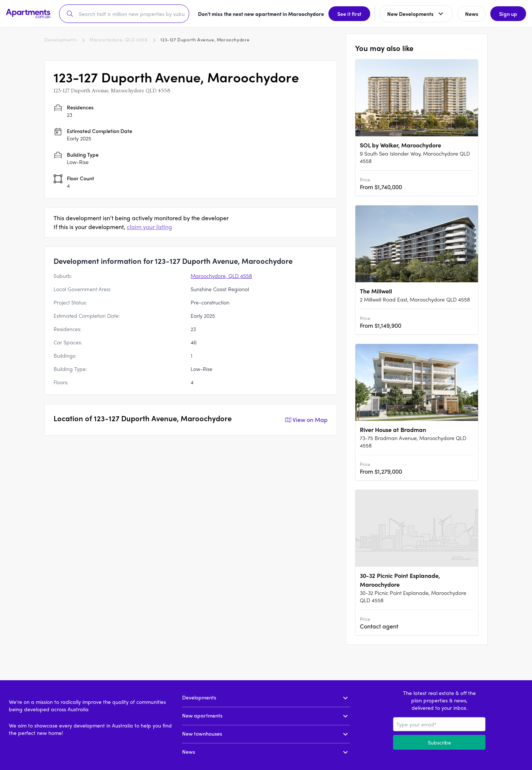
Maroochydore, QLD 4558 (118, 40)
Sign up (508, 14)
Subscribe (439, 742)
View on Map (306, 420)
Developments (60, 40)
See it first (349, 14)
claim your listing (149, 227)
